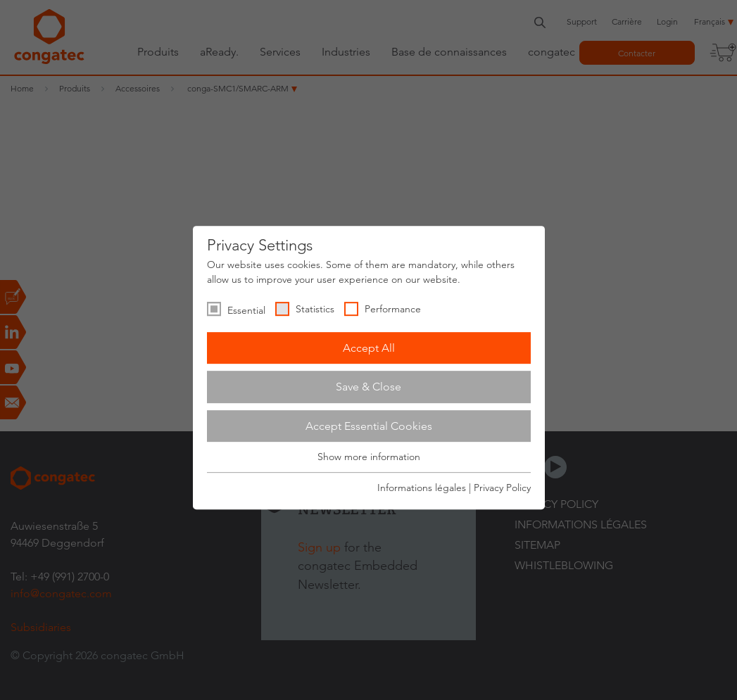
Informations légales (422, 488)
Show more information (369, 457)
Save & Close (368, 387)
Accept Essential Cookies (369, 426)
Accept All (369, 348)
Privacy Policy (502, 488)
